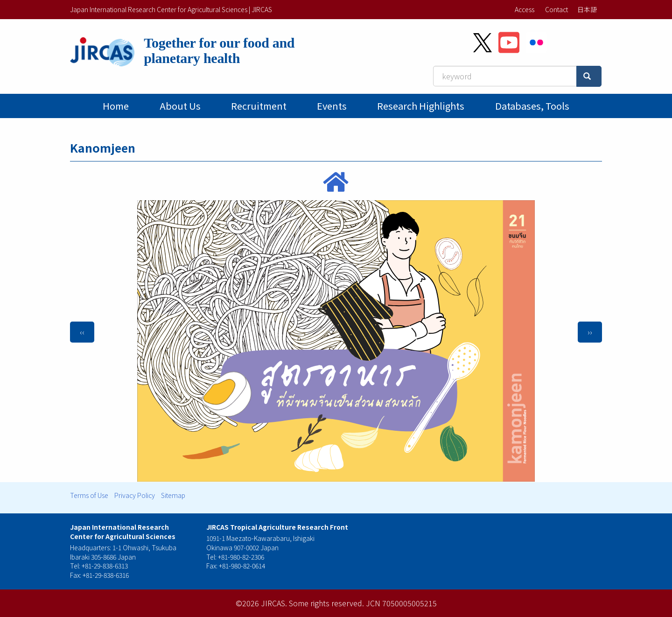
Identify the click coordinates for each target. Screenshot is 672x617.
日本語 (587, 9)
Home (116, 106)
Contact (556, 9)
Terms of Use (89, 495)
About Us (180, 106)
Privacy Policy (135, 495)
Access (525, 9)
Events (332, 106)
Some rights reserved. (326, 603)
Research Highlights (421, 106)
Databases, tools (532, 106)
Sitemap (173, 495)
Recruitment (259, 106)
